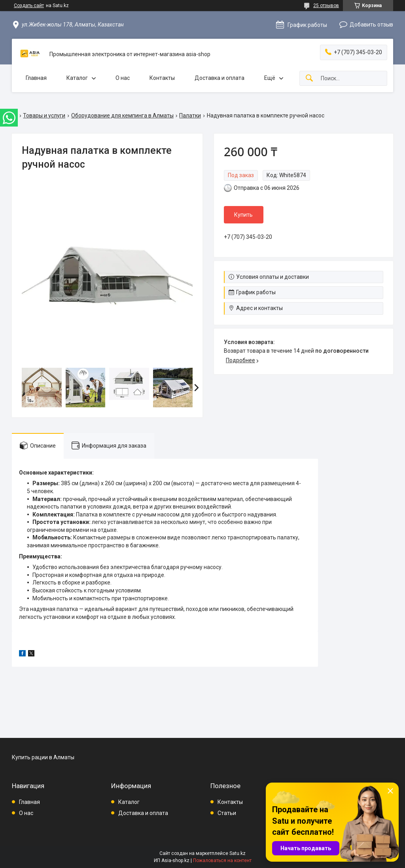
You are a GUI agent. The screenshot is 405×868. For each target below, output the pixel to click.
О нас (123, 78)
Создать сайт (29, 6)
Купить (243, 215)
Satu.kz (238, 853)
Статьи (227, 813)
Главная (36, 78)
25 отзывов (326, 6)
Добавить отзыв (371, 25)
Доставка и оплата (220, 78)
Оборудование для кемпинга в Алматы (122, 115)
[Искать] (309, 78)
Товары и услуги (44, 115)
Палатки (190, 115)
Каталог (77, 78)
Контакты (162, 78)
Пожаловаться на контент (222, 860)
